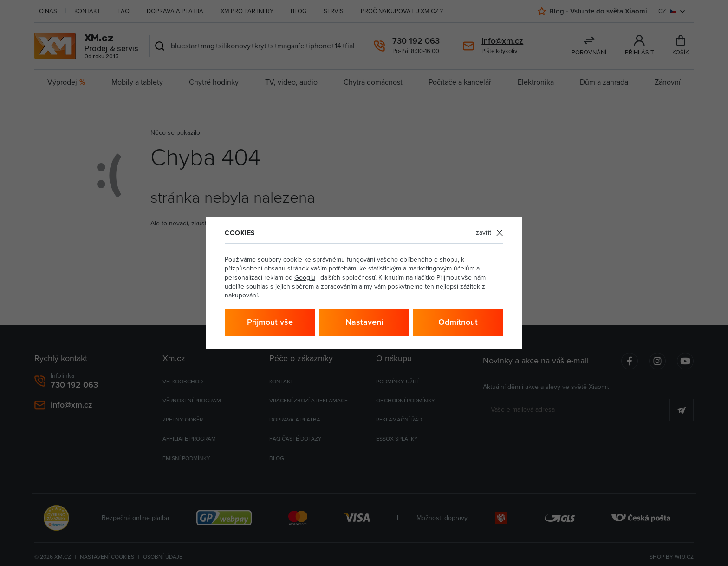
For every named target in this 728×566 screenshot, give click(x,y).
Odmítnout (458, 322)
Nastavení (364, 322)
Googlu (305, 278)
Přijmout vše (270, 322)
